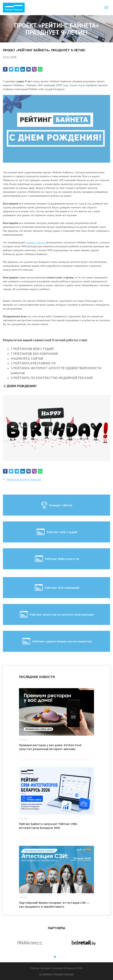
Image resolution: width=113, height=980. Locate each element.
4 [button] (58, 957)
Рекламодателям (64, 974)
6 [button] (65, 957)
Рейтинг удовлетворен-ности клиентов (57, 641)
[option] (30, 943)
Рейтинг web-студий (57, 532)
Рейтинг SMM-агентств (57, 559)
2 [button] (51, 957)
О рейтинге (46, 974)
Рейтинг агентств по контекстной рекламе (56, 614)
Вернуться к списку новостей (24, 479)
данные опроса (36, 242)
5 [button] (62, 957)
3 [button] (55, 957)
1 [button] (48, 957)
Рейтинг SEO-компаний (57, 588)
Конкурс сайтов (56, 505)
